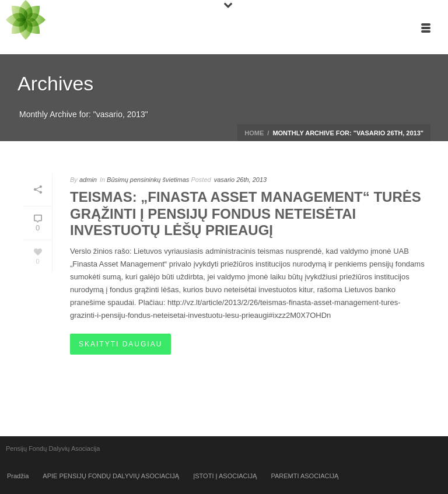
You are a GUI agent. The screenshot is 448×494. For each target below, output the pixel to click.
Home (254, 133)
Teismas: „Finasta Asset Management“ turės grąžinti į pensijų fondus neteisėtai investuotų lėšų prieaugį (246, 214)
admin (88, 180)
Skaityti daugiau (120, 344)
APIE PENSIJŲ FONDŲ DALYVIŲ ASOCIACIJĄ (111, 476)
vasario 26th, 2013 (241, 180)
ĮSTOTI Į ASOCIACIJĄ (225, 476)
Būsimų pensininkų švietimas (148, 180)
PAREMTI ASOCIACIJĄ (304, 476)
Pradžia (18, 476)
